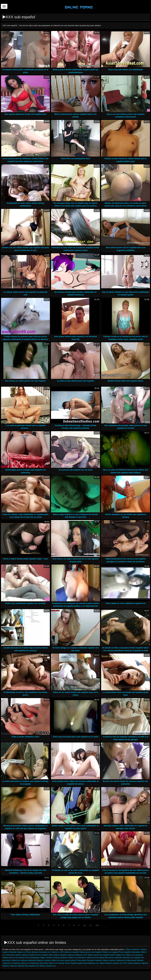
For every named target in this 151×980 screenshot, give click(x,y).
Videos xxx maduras (134, 955)
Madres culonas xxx (114, 963)
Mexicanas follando (135, 960)
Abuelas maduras (68, 955)
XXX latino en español (70, 952)
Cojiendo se (8, 963)
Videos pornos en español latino (101, 955)
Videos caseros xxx (47, 966)
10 (84, 925)
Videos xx (56, 952)
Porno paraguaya (32, 958)
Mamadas (136, 952)
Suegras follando (60, 958)
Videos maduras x (133, 949)
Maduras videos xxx (22, 963)
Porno (38, 955)
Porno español (125, 952)
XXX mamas (128, 963)
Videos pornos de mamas (13, 958)
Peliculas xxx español (131, 958)
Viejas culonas (46, 958)
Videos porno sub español (91, 952)
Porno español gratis (74, 963)
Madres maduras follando (13, 966)
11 (91, 925)
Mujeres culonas (44, 960)
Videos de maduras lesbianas (24, 960)
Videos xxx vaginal (110, 952)
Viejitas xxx (120, 955)
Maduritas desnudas (39, 963)
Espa (85, 963)
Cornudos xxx (45, 952)
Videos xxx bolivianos (77, 958)
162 (97, 925)
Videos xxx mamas (57, 963)
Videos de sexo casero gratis (63, 960)
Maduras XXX (81, 955)
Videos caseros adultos (25, 955)
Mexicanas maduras (113, 958)
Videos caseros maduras (113, 960)
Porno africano (32, 952)
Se (125, 960)
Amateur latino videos (50, 955)
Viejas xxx (21, 952)
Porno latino (81, 960)
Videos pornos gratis (95, 958)
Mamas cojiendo (141, 963)
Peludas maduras (94, 960)
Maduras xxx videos (97, 963)
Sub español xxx (32, 966)
